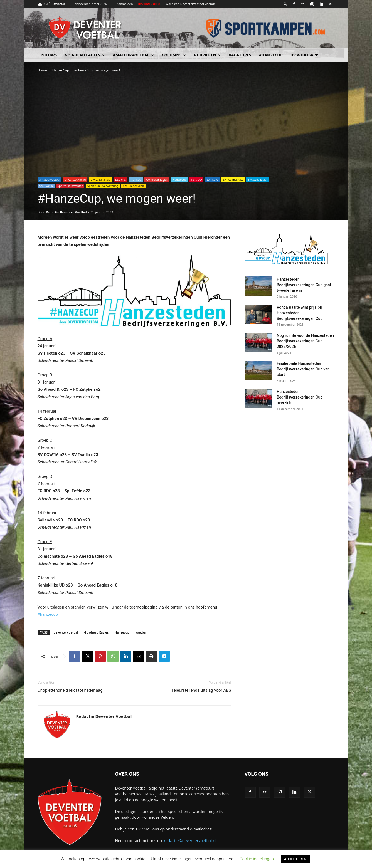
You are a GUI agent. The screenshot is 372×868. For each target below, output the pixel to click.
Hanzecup (122, 632)
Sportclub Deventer (70, 186)
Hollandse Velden (157, 817)
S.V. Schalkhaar (258, 180)
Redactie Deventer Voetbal (66, 212)
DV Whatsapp (304, 55)
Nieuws (49, 55)
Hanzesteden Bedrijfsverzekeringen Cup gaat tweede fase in (304, 285)
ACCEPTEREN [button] (295, 859)
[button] (285, 4)
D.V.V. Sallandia (100, 180)
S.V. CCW (212, 180)
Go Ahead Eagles (85, 55)
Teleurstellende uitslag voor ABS (201, 690)
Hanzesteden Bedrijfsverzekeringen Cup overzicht (300, 397)
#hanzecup (48, 614)
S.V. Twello (46, 186)
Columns (174, 55)
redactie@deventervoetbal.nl (190, 841)
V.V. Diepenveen (133, 186)
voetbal (141, 632)
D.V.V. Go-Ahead (75, 180)
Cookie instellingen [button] (257, 859)
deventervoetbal (66, 632)
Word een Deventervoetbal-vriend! (190, 4)
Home (42, 70)
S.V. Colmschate (233, 180)
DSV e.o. (120, 180)
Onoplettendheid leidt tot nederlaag (70, 690)
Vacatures (240, 55)
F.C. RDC (136, 180)
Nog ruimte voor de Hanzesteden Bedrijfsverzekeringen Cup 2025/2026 (306, 341)
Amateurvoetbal (133, 55)
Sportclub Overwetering (103, 186)
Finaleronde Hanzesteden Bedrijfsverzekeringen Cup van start (303, 369)
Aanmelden (125, 4)
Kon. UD (196, 180)
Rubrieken (207, 55)
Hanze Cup (61, 70)
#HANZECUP (271, 55)
